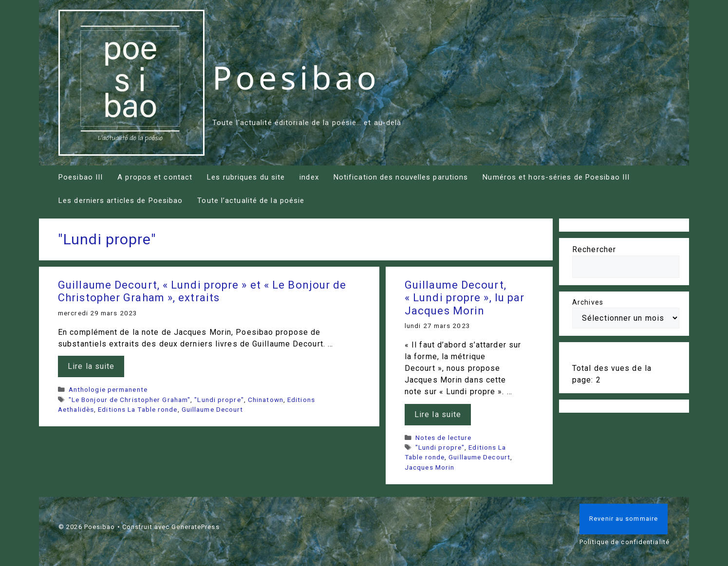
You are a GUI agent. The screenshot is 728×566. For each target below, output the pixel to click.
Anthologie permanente (108, 389)
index (309, 177)
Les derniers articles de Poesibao (121, 201)
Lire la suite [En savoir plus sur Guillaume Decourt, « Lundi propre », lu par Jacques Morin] (438, 414)
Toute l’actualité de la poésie (251, 201)
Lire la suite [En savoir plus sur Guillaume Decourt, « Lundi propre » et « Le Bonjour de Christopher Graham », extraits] (91, 366)
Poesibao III (81, 177)
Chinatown (266, 400)
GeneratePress (195, 527)
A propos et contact (155, 177)
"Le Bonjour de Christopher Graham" (130, 400)
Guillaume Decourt (213, 409)
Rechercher (594, 249)
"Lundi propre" (219, 400)
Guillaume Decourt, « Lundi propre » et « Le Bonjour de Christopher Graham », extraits (202, 291)
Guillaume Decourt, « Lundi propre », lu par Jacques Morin (465, 298)
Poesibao (296, 77)
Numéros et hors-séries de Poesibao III (556, 177)
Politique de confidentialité (625, 542)
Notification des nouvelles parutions (401, 177)
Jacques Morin (429, 467)
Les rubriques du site (246, 177)
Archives (588, 302)
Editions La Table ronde (138, 409)
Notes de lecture (444, 438)
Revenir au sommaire (624, 519)
